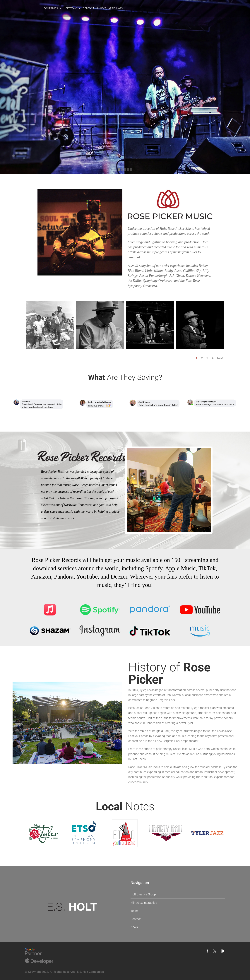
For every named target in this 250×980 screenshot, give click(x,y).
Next (220, 358)
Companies (51, 8)
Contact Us (90, 8)
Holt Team (70, 8)
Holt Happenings (111, 8)
